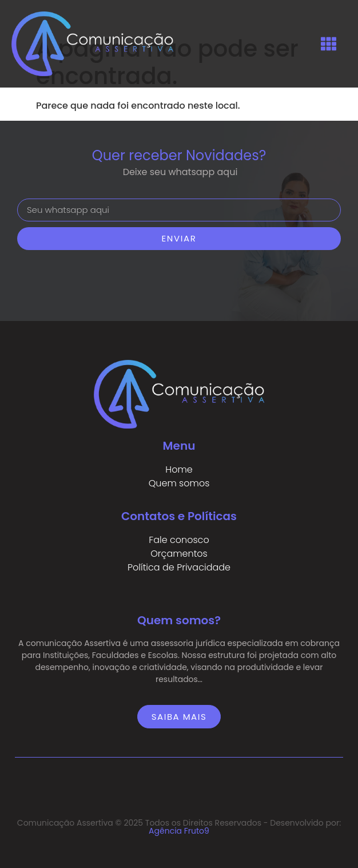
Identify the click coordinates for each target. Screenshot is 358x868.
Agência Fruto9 (179, 831)
